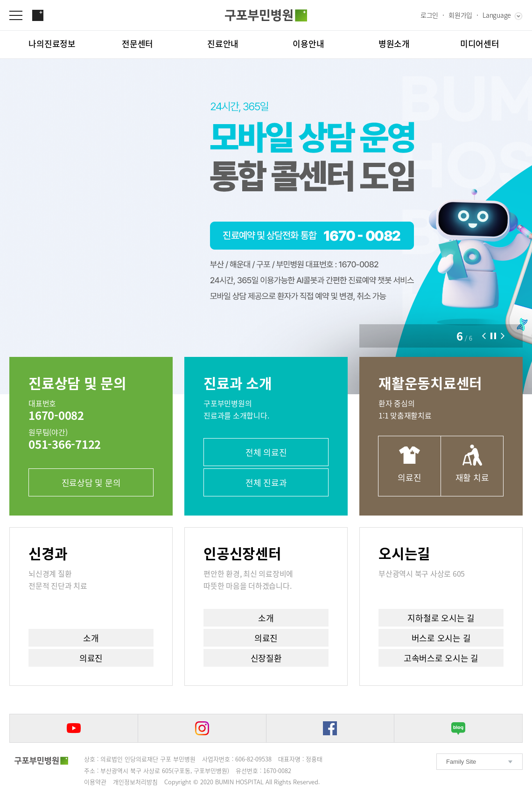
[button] (484, 336)
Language (497, 15)
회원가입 (460, 15)
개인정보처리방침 (135, 782)
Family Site (461, 762)
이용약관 (95, 782)
